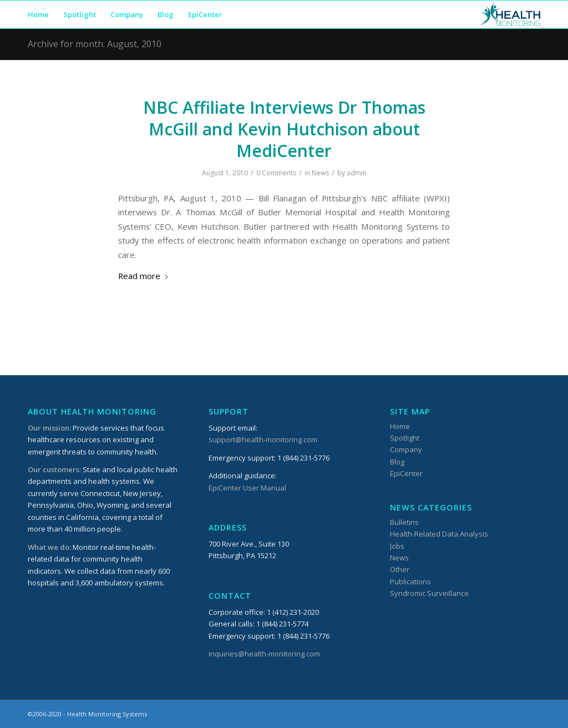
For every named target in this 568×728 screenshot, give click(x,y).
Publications (410, 582)
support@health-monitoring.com (263, 439)
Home (400, 426)
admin (357, 173)
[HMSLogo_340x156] (510, 14)
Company (406, 449)
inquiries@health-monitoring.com (264, 654)
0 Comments (276, 173)
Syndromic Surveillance (429, 593)
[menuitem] (38, 14)
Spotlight (405, 438)
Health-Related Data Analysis (439, 534)
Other (400, 569)
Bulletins (404, 522)
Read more (144, 276)
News (320, 173)
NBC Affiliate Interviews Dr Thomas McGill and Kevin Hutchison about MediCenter (284, 129)
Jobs (397, 546)
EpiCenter (406, 473)
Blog (397, 462)
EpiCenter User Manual (247, 488)
